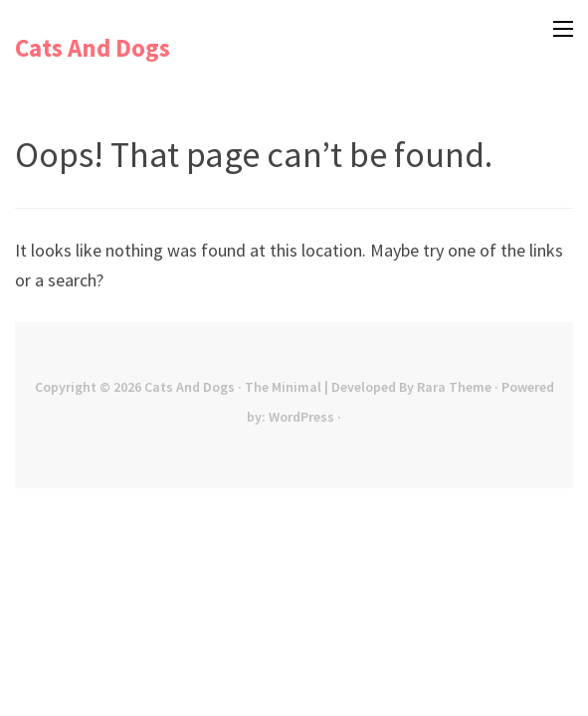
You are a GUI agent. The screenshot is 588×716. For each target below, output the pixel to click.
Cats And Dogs (93, 48)
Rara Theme (454, 387)
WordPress (301, 417)
